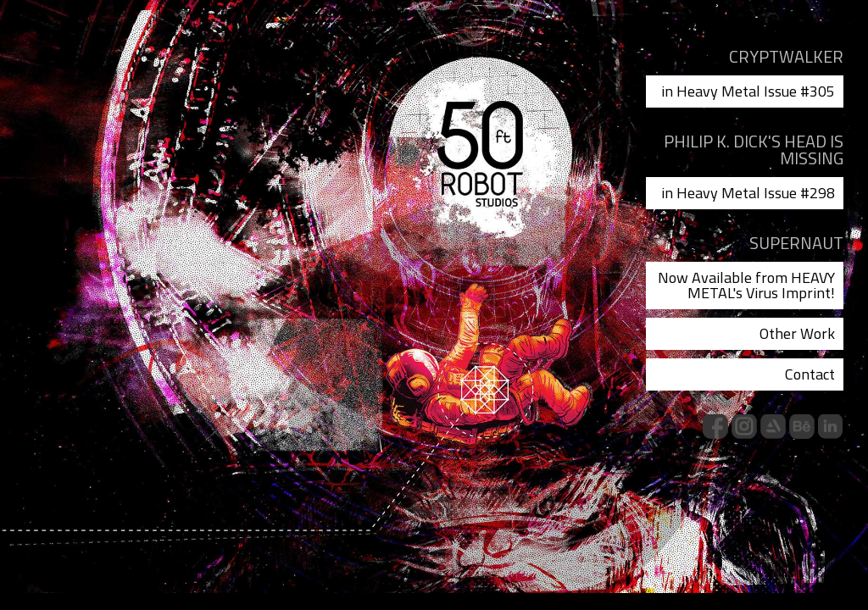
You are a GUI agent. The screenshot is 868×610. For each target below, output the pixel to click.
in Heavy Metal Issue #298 (748, 193)
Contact (810, 374)
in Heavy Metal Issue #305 (748, 91)
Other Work (797, 333)
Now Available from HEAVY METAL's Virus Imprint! (746, 285)
